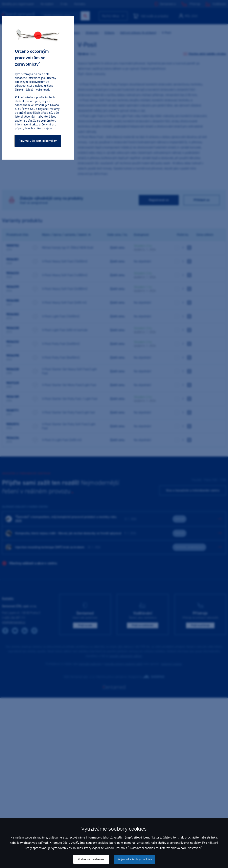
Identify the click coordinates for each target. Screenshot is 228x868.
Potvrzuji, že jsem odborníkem (38, 141)
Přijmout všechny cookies (135, 859)
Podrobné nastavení (91, 859)
